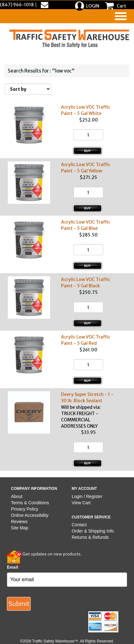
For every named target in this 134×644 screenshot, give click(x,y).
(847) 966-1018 (17, 5)
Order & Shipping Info (93, 531)
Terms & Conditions (30, 503)
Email (14, 567)
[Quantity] (88, 135)
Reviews (19, 522)
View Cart (81, 503)
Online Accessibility (30, 515)
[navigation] (121, 16)
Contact (79, 525)
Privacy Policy (25, 509)
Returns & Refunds (90, 537)
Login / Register (87, 496)
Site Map (20, 528)
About (17, 496)
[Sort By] (28, 89)
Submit (19, 603)
